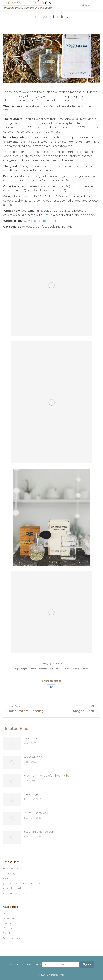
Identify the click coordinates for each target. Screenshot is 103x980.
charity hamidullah (13, 888)
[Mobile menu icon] (98, 5)
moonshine (43, 669)
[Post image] (12, 743)
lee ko (7, 878)
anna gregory (34, 757)
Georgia (33, 669)
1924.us (47, 215)
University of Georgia (80, 669)
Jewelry (7, 933)
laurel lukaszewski (37, 813)
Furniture (8, 928)
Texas (67, 669)
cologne (24, 669)
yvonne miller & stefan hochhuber (48, 776)
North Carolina (56, 669)
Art (5, 913)
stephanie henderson (39, 832)
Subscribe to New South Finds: (45, 964)
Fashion (8, 923)
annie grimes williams (15, 893)
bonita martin (34, 738)
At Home (57, 663)
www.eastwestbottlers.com (42, 221)
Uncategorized (12, 938)
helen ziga (31, 794)
